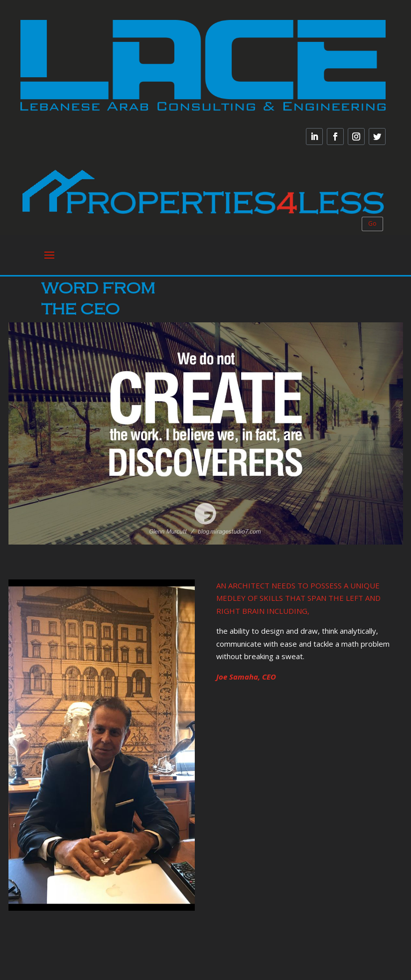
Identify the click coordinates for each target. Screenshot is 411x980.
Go (372, 223)
